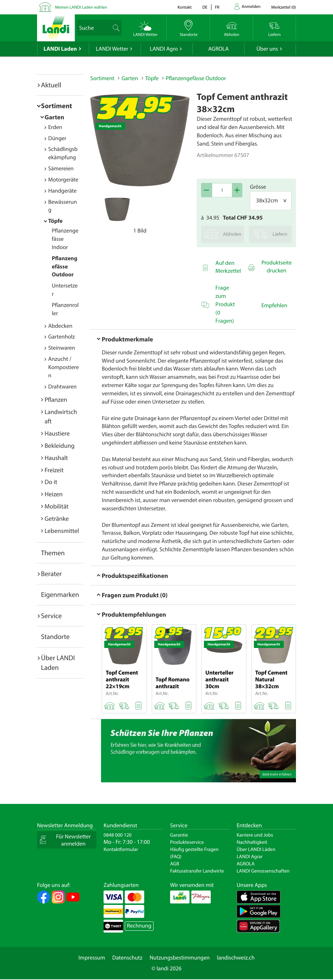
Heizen (54, 494)
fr (217, 7)
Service (51, 616)
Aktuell (51, 85)
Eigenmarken (60, 594)
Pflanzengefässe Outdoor (65, 267)
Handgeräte (62, 191)
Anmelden (251, 7)
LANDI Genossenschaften (263, 871)
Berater (51, 574)
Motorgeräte (63, 180)
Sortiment (56, 106)
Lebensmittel (62, 531)
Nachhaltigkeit (252, 842)
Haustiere (57, 433)
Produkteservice (187, 842)
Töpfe (55, 221)
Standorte (55, 636)
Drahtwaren (62, 387)
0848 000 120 (118, 835)
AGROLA (218, 49)
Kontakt (185, 7)
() (284, 7)
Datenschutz (127, 958)
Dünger (57, 138)
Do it (51, 482)
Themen (53, 553)
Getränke (57, 518)
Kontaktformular (121, 849)
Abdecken (60, 326)
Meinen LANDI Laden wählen (81, 7)
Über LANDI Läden (256, 849)
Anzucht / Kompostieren (63, 367)
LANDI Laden (60, 49)
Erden (55, 127)
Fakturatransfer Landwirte (197, 871)
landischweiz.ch (236, 958)
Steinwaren (62, 348)
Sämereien (61, 169)
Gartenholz (61, 337)
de (205, 7)
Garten (54, 117)
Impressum (92, 958)
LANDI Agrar (250, 856)
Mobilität (56, 506)
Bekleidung (60, 445)
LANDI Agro (164, 49)
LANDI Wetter (112, 49)
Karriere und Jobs (255, 835)
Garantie (179, 835)
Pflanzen (56, 399)
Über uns (267, 49)
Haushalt (56, 458)
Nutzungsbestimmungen (180, 958)
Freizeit (54, 470)
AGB (175, 864)
